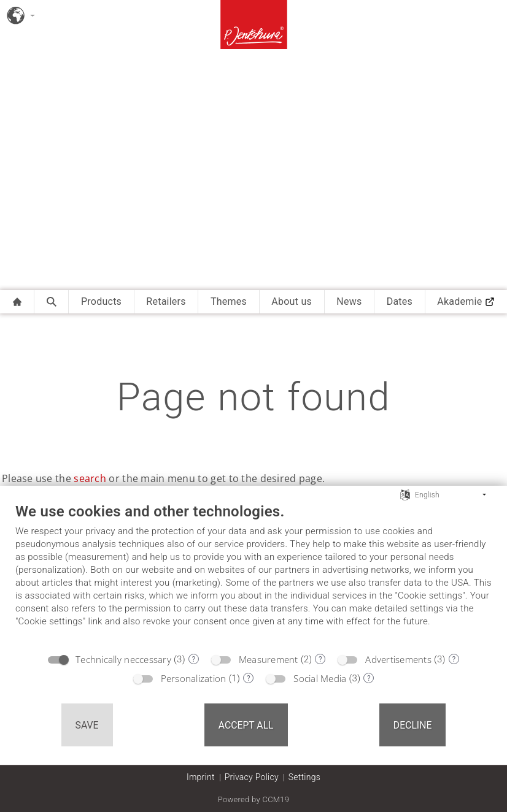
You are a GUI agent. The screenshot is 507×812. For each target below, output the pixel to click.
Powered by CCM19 (254, 799)
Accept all (246, 725)
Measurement (269, 659)
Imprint (201, 777)
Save (87, 725)
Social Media (320, 678)
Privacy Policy (252, 777)
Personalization (194, 678)
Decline (413, 725)
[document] (253, 574)
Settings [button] (304, 777)
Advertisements (398, 659)
